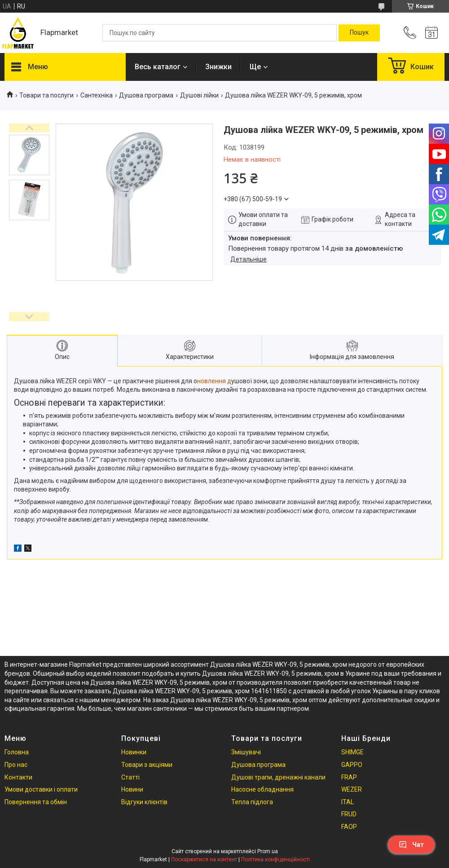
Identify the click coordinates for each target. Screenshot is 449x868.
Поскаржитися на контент (204, 859)
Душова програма (146, 95)
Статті (130, 777)
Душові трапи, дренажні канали (278, 777)
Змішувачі (246, 752)
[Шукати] (359, 33)
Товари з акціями (147, 765)
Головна (17, 752)
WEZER (352, 789)
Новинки (134, 752)
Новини (132, 789)
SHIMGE (352, 752)
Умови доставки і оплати (41, 789)
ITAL (348, 802)
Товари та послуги (46, 95)
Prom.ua (268, 851)
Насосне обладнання (262, 789)
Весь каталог (158, 67)
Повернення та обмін (36, 802)
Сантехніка (97, 95)
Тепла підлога (252, 802)
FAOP (349, 827)
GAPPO (352, 765)
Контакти (18, 777)
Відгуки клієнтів (144, 802)
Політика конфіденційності (275, 859)
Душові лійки (199, 95)
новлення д (214, 381)
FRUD (349, 814)
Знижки (218, 67)
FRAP (349, 777)
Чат (411, 845)
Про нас (16, 765)
